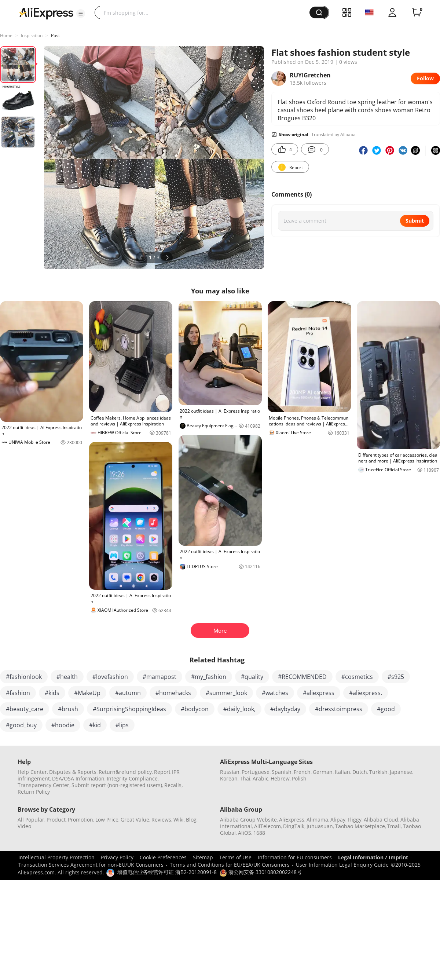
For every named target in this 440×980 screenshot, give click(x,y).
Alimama (317, 820)
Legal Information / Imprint (373, 857)
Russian (230, 772)
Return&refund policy (125, 772)
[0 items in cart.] (417, 12)
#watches (275, 693)
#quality (252, 677)
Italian (342, 772)
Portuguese (256, 772)
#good (386, 709)
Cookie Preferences (163, 857)
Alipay (338, 820)
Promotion (80, 820)
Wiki (179, 820)
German (323, 772)
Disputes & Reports (73, 772)
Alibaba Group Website (248, 820)
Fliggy (355, 820)
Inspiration (32, 35)
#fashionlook (24, 677)
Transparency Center (43, 785)
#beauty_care (25, 709)
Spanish (282, 772)
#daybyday (285, 709)
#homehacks (173, 693)
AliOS (245, 833)
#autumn (128, 693)
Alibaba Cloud (381, 820)
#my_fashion (209, 677)
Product (56, 820)
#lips (122, 725)
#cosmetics (357, 677)
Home (6, 35)
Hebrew (280, 778)
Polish (299, 778)
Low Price (107, 820)
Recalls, (174, 785)
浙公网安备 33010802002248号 (261, 872)
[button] (81, 14)
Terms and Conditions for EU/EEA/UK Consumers (230, 865)
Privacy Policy (117, 857)
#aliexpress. (366, 693)
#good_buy (21, 725)
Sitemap (203, 857)
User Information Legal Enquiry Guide (342, 865)
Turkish (378, 772)
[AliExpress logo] (46, 13)
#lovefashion (110, 677)
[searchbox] (205, 12)
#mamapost (159, 677)
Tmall (394, 826)
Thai (245, 778)
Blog (191, 820)
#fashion (18, 693)
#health (67, 677)
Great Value (135, 820)
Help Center (32, 772)
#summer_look (226, 693)
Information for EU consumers (295, 857)
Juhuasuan (320, 826)
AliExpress (292, 820)
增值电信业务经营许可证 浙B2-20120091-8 (167, 872)
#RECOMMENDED (302, 677)
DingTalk (294, 826)
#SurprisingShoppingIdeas (129, 709)
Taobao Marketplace (360, 826)
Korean (229, 778)
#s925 (396, 677)
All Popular (31, 820)
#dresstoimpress (339, 709)
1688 (259, 833)
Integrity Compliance (132, 778)
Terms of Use (235, 857)
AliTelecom (267, 826)
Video (24, 826)
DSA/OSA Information (78, 778)
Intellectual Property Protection (56, 857)
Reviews (161, 820)
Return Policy (34, 792)
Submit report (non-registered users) (117, 785)
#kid (95, 725)
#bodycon (195, 709)
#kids (52, 693)
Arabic (261, 778)
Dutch (360, 772)
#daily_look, (239, 709)
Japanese (401, 772)
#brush (68, 709)
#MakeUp (87, 693)
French (302, 772)
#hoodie (63, 725)
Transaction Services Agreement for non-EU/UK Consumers (91, 865)
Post (55, 35)
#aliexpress (319, 693)
